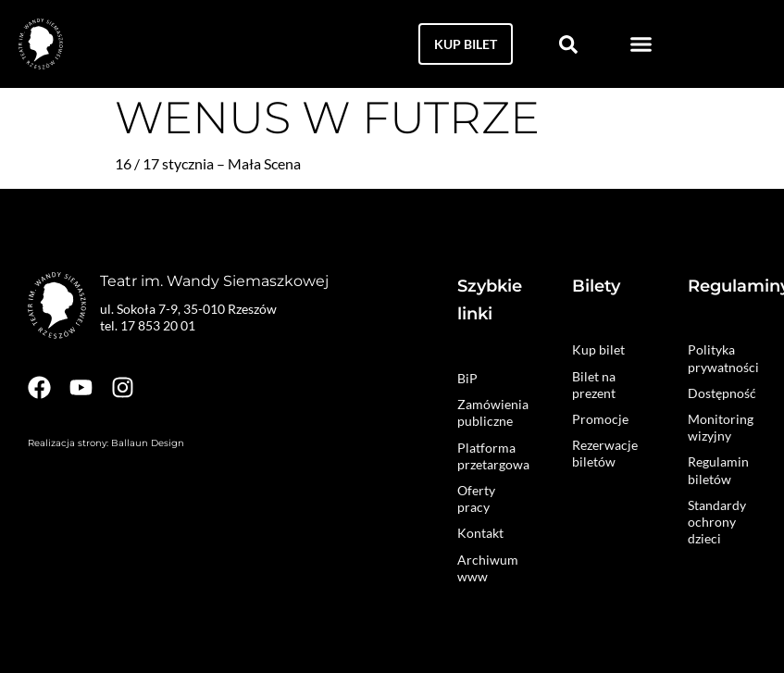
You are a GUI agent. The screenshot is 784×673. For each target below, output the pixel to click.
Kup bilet (598, 349)
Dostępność (722, 393)
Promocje (600, 419)
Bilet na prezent (594, 385)
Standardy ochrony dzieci (717, 522)
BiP (467, 378)
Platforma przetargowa (492, 456)
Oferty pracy (476, 499)
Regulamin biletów (718, 470)
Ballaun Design (148, 443)
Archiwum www (488, 568)
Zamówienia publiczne (492, 412)
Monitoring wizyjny (721, 427)
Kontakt (480, 533)
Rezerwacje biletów (605, 453)
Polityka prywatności (722, 358)
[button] (641, 44)
